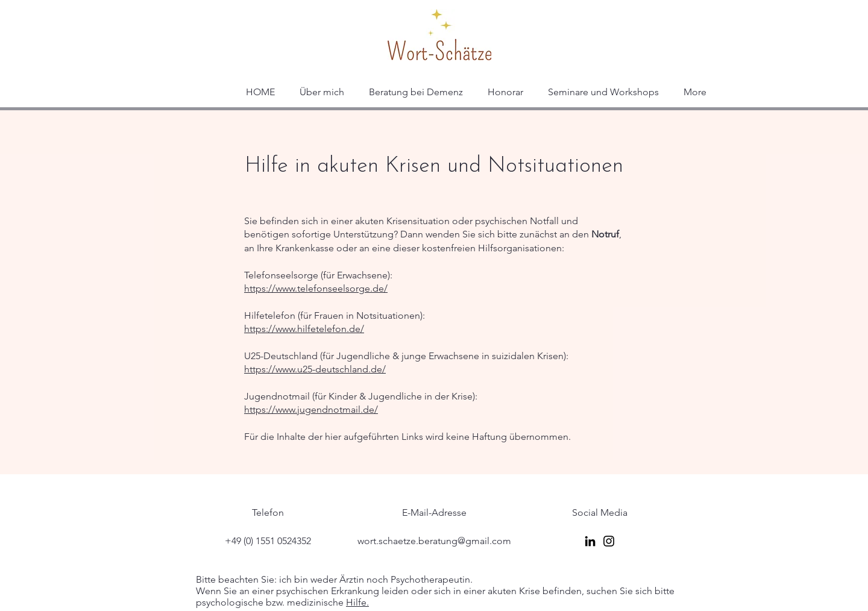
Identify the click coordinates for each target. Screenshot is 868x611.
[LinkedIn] (590, 541)
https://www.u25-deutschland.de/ (315, 369)
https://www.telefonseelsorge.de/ (316, 288)
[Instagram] (609, 541)
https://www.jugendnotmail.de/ (311, 409)
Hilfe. (357, 602)
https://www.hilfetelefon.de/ (304, 329)
